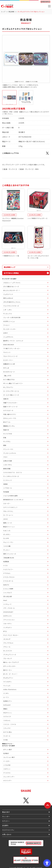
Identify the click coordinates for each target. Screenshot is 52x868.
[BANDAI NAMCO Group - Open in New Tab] (26, 843)
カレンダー (6, 816)
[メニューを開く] (49, 6)
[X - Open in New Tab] (47, 154)
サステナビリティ (8, 830)
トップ (3, 12)
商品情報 (11, 12)
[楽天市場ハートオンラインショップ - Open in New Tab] (26, 851)
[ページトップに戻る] (48, 805)
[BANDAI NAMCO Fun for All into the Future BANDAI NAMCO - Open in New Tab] (45, 2)
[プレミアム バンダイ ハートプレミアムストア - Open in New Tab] (26, 860)
